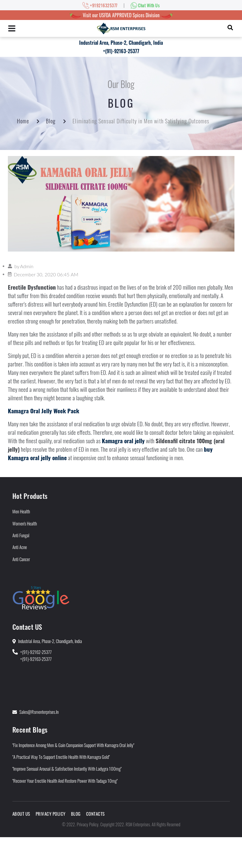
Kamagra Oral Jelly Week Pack (44, 411)
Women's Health (25, 523)
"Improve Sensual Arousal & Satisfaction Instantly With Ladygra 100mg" (67, 769)
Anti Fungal (21, 535)
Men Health (21, 511)
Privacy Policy (51, 814)
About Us (21, 814)
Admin (27, 266)
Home (23, 121)
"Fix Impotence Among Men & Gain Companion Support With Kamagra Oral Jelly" (73, 745)
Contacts (95, 814)
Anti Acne (20, 547)
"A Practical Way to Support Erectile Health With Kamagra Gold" (61, 757)
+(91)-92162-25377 (36, 652)
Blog (51, 121)
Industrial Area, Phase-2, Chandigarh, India (121, 43)
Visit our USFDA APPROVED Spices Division (121, 15)
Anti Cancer (21, 559)
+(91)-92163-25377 (121, 51)
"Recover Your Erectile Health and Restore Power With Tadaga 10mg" (65, 781)
